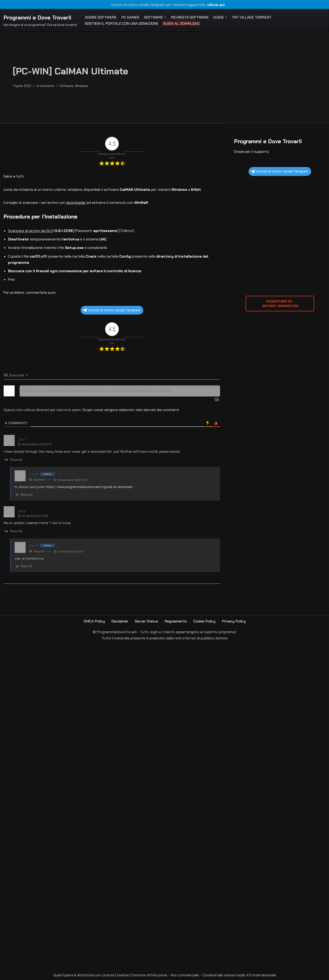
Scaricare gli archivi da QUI (30, 231)
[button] (165, 17)
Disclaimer (120, 621)
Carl (49, 480)
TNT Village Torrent (252, 17)
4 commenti (45, 86)
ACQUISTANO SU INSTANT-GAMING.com (280, 304)
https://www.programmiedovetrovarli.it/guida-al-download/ (89, 487)
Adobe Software (101, 17)
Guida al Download (181, 23)
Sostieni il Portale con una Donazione (122, 23)
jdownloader (76, 203)
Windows (81, 86)
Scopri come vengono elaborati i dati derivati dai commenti (131, 410)
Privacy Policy (234, 621)
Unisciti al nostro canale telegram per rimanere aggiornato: (165, 5)
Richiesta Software (190, 17)
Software (66, 86)
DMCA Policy (94, 621)
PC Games (130, 17)
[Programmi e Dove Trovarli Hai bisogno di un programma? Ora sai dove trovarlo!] (40, 20)
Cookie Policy (204, 621)
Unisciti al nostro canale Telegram (111, 310)
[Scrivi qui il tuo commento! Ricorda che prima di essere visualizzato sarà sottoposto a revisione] (120, 391)
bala (49, 551)
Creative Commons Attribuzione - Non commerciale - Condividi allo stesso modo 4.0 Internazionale (196, 975)
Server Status (146, 621)
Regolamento (176, 621)
